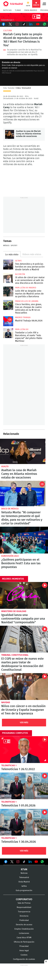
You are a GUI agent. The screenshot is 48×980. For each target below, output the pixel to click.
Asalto (5, 466)
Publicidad (24, 920)
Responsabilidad (24, 907)
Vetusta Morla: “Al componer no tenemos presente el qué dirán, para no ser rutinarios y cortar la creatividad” (23, 493)
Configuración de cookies (24, 959)
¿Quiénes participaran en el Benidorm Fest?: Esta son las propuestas (24, 540)
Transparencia (24, 912)
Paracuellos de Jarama (27, 301)
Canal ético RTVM (24, 938)
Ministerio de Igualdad (14, 611)
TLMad (18, 10)
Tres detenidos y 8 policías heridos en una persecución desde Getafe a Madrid (8, 265)
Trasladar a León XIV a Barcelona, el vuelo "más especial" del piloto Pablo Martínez (8, 333)
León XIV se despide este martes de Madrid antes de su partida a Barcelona (8, 291)
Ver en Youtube (36, 862)
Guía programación (24, 890)
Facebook (3, 24)
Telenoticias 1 (9, 765)
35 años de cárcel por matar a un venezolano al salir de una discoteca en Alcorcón (8, 278)
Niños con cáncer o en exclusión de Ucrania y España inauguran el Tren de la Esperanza (24, 687)
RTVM (24, 870)
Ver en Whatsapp (42, 862)
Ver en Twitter (12, 862)
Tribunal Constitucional (15, 655)
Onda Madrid (31, 10)
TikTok (24, 24)
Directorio (24, 916)
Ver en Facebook (6, 862)
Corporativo (24, 899)
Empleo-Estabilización (24, 929)
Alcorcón (20, 274)
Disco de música (10, 509)
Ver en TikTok (24, 862)
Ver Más (24, 723)
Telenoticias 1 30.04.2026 (24, 822)
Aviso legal (24, 951)
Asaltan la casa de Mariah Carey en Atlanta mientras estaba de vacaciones (10, 134)
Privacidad (24, 946)
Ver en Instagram (18, 862)
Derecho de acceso (24, 925)
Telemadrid (24, 877)
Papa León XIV (22, 329)
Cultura (8, 31)
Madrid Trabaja (23, 317)
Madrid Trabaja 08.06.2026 (8, 321)
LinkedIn (31, 24)
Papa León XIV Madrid (26, 288)
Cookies (24, 955)
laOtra (24, 886)
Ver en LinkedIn (30, 862)
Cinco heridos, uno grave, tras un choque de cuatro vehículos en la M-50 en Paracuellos (8, 305)
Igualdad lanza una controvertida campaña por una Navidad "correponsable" (24, 595)
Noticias (7, 10)
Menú (44, 4)
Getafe (18, 261)
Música (6, 246)
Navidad (6, 702)
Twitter (10, 24)
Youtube (38, 24)
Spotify (14, 246)
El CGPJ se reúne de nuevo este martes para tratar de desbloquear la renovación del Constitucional (24, 639)
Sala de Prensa (24, 903)
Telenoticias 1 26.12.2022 (24, 750)
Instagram (17, 24)
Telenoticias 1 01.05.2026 (24, 786)
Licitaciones (24, 933)
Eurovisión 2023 (10, 556)
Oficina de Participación (24, 942)
